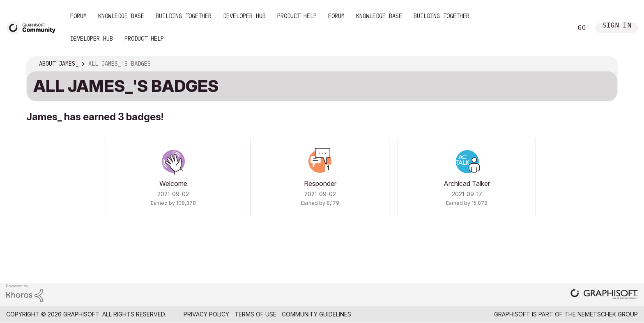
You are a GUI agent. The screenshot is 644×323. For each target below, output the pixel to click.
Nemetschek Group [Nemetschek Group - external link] (608, 314)
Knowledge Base (121, 16)
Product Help (297, 16)
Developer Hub (244, 16)
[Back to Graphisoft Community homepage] (34, 27)
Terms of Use (255, 314)
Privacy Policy (206, 314)
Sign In (617, 26)
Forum (78, 16)
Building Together (184, 16)
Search (557, 28)
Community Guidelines (316, 314)
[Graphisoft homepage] (604, 295)
